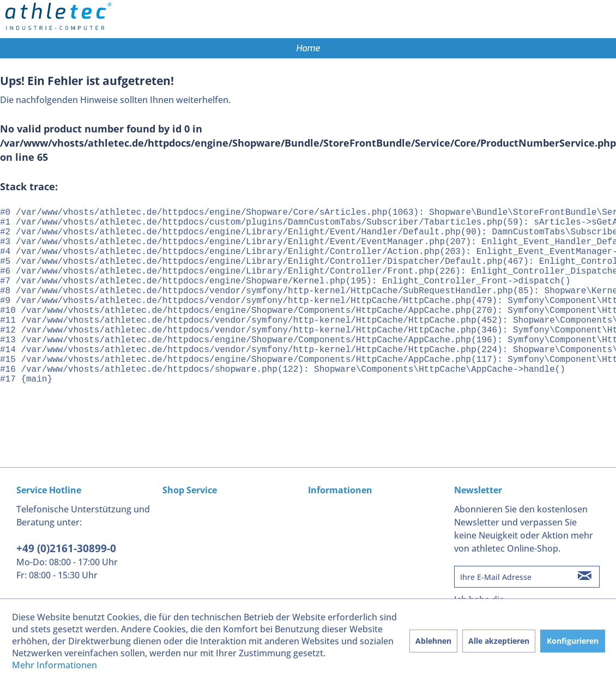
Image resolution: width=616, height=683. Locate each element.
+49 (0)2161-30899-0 (66, 548)
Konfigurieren (573, 641)
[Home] (308, 48)
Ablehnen (433, 641)
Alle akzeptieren (499, 641)
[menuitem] (308, 48)
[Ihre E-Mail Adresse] (512, 577)
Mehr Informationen (55, 665)
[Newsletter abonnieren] (585, 577)
